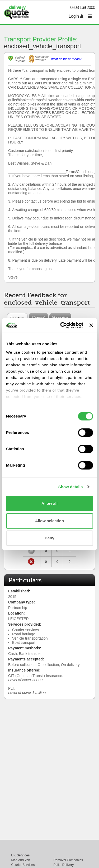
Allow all (49, 503)
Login (76, 16)
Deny (49, 538)
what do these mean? (66, 59)
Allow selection (49, 521)
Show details (71, 487)
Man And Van (21, 860)
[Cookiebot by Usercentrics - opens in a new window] (62, 325)
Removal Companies (68, 860)
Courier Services (23, 865)
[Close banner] (91, 325)
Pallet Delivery (64, 865)
